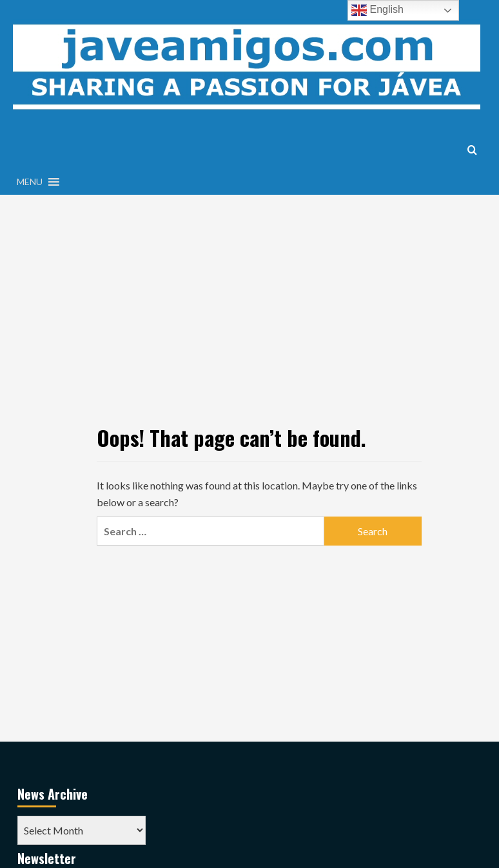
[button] (30, 182)
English (377, 10)
